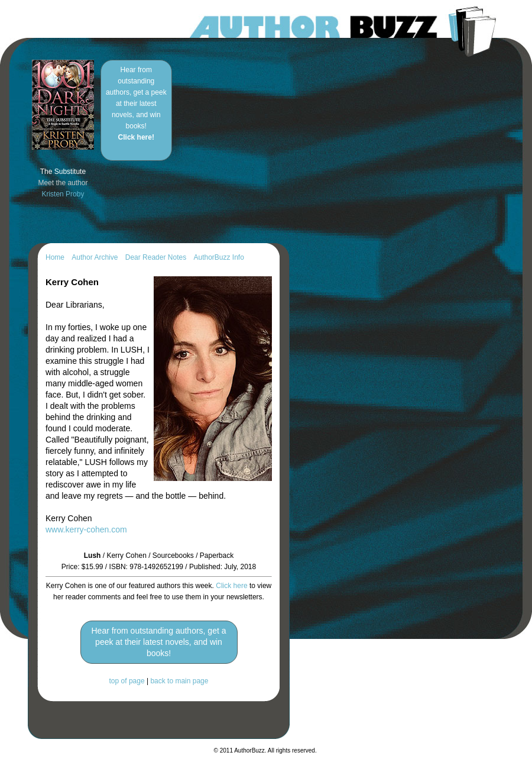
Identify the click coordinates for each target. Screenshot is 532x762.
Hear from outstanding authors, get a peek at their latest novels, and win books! (136, 104)
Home (55, 257)
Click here (231, 586)
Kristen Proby (63, 194)
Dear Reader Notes (156, 257)
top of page (127, 681)
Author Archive (95, 257)
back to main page (179, 681)
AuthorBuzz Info (218, 257)
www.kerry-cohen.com (86, 529)
